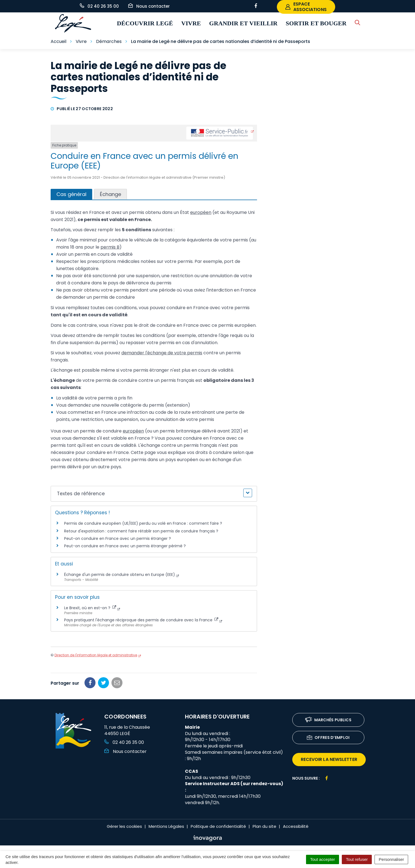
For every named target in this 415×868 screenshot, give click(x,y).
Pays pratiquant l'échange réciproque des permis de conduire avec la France (141, 620)
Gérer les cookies (124, 826)
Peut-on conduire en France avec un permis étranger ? (118, 538)
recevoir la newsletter (329, 759)
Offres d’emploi (328, 738)
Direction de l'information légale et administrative (96, 655)
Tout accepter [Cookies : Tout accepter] (323, 859)
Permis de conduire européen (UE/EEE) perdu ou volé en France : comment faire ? (143, 523)
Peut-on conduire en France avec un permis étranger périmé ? (125, 546)
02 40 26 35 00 (124, 742)
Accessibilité (296, 826)
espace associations (306, 7)
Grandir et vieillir (243, 23)
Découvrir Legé (145, 23)
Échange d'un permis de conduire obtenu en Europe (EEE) (120, 575)
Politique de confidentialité (218, 826)
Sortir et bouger (316, 23)
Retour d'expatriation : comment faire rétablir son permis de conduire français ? (141, 531)
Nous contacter (125, 751)
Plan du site (264, 826)
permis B (110, 247)
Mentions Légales (166, 826)
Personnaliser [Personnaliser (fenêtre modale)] (391, 859)
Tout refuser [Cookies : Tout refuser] (357, 859)
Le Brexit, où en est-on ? (90, 608)
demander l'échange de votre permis (162, 353)
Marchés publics (328, 720)
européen (201, 212)
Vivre (191, 23)
